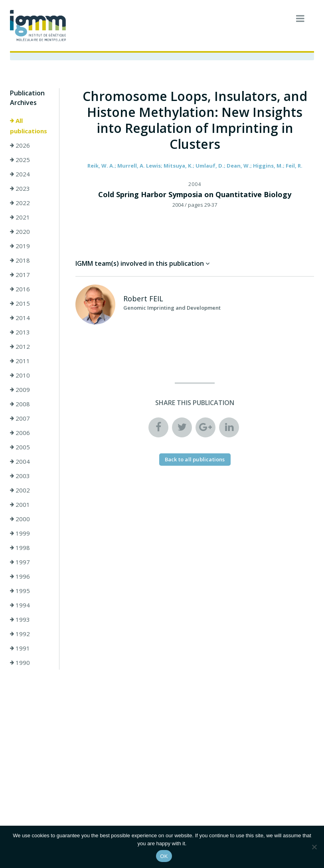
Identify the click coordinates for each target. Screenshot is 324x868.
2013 (20, 332)
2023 (20, 188)
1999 (20, 533)
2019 (20, 246)
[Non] (314, 847)
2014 (20, 318)
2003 (20, 476)
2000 (20, 519)
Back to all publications (195, 459)
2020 (20, 231)
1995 (20, 591)
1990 (20, 662)
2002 (20, 490)
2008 (20, 404)
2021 (20, 217)
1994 (20, 605)
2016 (20, 289)
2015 (20, 303)
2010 (20, 375)
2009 (20, 390)
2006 (20, 433)
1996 (20, 576)
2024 (20, 174)
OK (164, 856)
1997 (20, 562)
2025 (20, 160)
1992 (20, 634)
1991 (20, 648)
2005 (20, 447)
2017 (20, 275)
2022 (20, 203)
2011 (20, 361)
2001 (20, 504)
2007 (20, 418)
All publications (29, 126)
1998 (20, 548)
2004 (20, 461)
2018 (20, 260)
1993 (20, 619)
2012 (20, 346)
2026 (20, 145)
